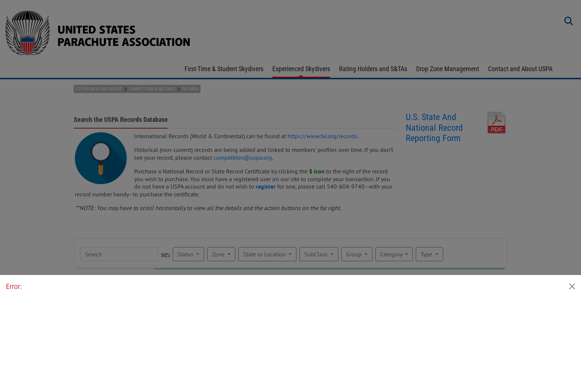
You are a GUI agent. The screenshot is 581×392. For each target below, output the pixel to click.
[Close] (572, 286)
